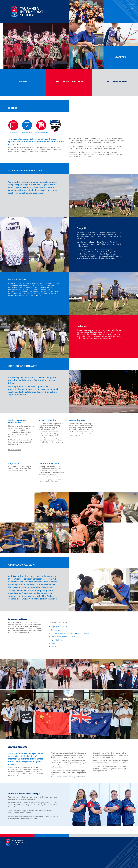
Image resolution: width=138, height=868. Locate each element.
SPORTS (23, 82)
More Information (15, 450)
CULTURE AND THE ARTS (69, 82)
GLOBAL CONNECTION (115, 82)
